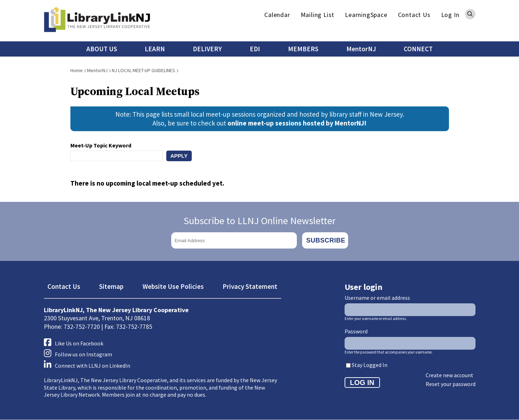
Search (470, 14)
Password (356, 331)
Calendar (277, 15)
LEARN (155, 49)
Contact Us (414, 15)
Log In (450, 15)
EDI (255, 49)
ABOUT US (102, 49)
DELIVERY (207, 49)
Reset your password (451, 384)
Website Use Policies (173, 286)
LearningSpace (366, 15)
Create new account (449, 375)
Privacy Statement (250, 286)
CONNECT (418, 49)
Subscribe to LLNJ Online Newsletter (260, 221)
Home (77, 70)
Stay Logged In (370, 365)
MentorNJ (361, 49)
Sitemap (111, 286)
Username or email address (377, 298)
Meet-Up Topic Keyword (101, 145)
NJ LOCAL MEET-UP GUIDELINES (143, 70)
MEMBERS (303, 49)
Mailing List (318, 15)
